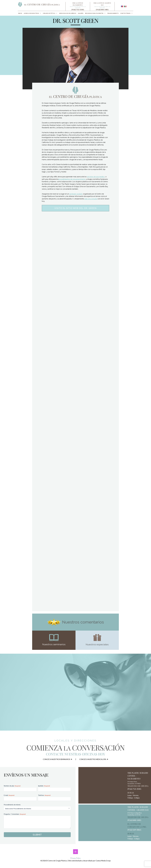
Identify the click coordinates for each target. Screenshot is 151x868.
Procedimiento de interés (12, 805)
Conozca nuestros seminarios (57, 759)
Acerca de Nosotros (31, 13)
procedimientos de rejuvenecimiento (72, 179)
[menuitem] (20, 13)
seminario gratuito (76, 194)
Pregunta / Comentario (15, 814)
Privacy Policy (75, 858)
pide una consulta (91, 199)
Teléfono (44, 795)
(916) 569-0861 (134, 830)
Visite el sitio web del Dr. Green (75, 208)
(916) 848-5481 (102, 10)
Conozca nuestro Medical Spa (93, 759)
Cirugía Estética (49, 13)
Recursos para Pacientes (94, 13)
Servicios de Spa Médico (68, 13)
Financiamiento (113, 13)
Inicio (20, 13)
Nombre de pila (12, 786)
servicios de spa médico (96, 177)
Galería (81, 13)
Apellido (44, 786)
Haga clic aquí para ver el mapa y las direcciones (78, 7)
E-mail (9, 795)
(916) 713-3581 (78, 10)
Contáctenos (125, 13)
